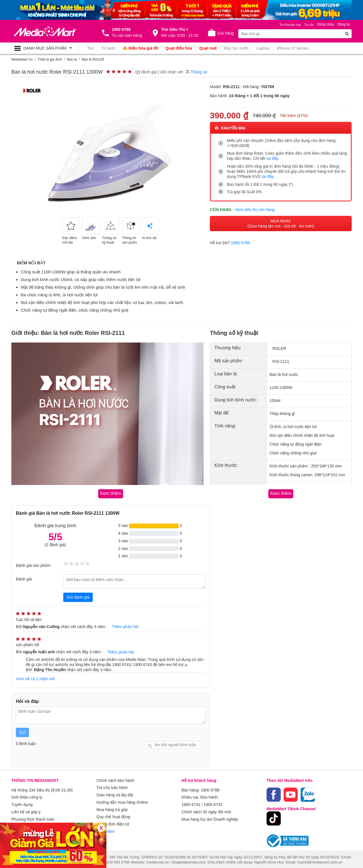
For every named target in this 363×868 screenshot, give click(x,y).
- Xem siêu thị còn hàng (254, 209)
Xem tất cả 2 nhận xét (35, 678)
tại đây (272, 158)
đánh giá (149, 72)
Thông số (196, 72)
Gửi (23, 731)
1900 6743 (213, 803)
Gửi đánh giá (78, 597)
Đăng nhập (326, 24)
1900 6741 (191, 803)
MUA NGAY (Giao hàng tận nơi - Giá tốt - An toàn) (281, 223)
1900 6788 (240, 242)
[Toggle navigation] (45, 48)
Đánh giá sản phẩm (33, 565)
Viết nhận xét (171, 72)
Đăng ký (344, 24)
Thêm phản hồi (125, 626)
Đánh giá (24, 578)
